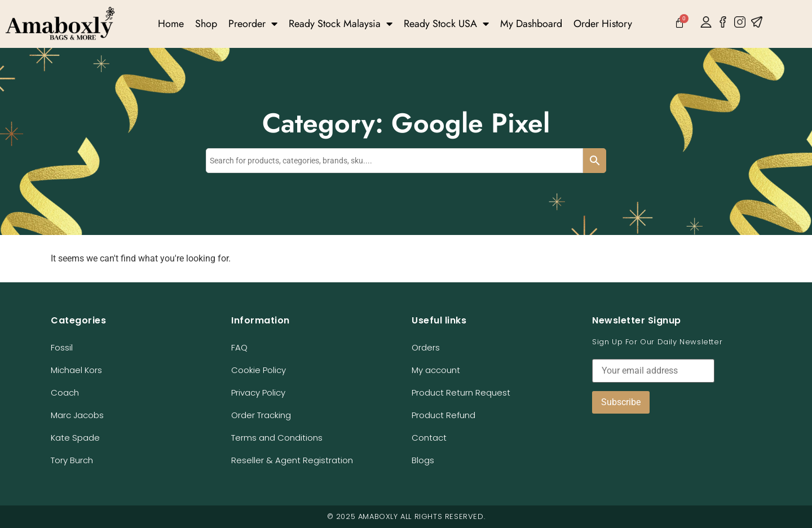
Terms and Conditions (277, 438)
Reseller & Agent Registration (292, 460)
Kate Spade (75, 438)
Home (171, 24)
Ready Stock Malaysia (341, 24)
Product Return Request (461, 392)
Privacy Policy (258, 392)
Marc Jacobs (77, 415)
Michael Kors (76, 370)
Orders (426, 347)
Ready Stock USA (446, 24)
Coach (65, 392)
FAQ (239, 347)
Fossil (62, 347)
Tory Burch (72, 460)
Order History (603, 24)
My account (436, 370)
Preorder (253, 24)
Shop (206, 24)
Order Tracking (261, 415)
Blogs (423, 460)
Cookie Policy (259, 370)
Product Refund (443, 415)
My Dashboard (531, 24)
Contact (429, 438)
